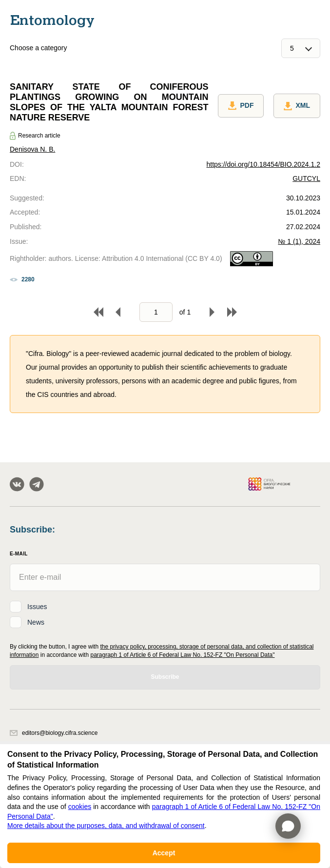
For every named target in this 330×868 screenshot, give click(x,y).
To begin (98, 312)
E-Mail (19, 554)
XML (297, 106)
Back (118, 312)
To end (232, 312)
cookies (80, 807)
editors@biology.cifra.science (54, 733)
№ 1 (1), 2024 (299, 241)
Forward (212, 312)
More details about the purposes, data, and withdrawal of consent (106, 826)
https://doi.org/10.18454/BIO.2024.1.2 (263, 164)
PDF (241, 106)
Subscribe (165, 677)
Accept (164, 853)
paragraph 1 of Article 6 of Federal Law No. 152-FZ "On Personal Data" (182, 655)
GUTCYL (306, 178)
